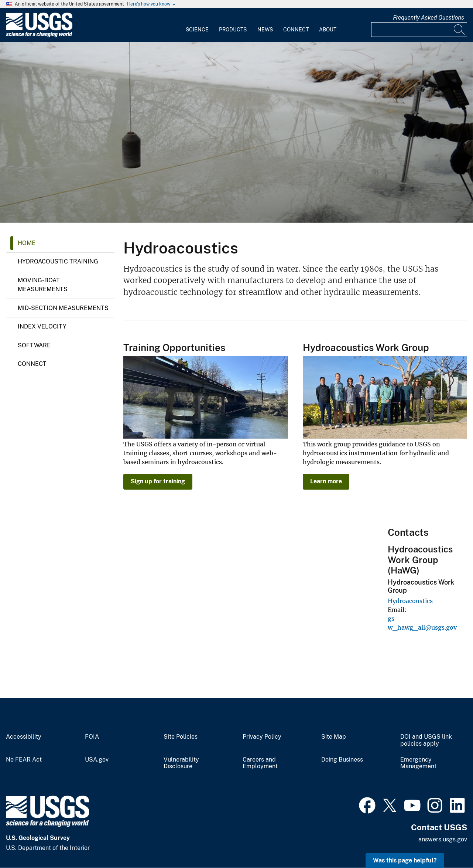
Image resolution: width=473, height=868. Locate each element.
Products (233, 30)
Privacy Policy (262, 737)
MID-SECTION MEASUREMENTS (63, 308)
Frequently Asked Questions (429, 18)
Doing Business (342, 760)
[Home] (39, 36)
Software (34, 345)
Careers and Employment (260, 763)
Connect (296, 30)
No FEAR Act (24, 760)
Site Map (334, 737)
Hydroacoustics (410, 601)
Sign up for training (158, 481)
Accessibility (24, 737)
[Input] (419, 30)
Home (27, 243)
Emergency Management (418, 763)
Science (197, 30)
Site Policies (181, 737)
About (328, 30)
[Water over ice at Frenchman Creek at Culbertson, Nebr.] (236, 132)
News (265, 30)
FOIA (92, 737)
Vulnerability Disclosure (181, 763)
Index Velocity (42, 326)
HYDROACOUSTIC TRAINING (58, 261)
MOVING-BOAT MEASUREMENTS (43, 285)
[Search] (460, 30)
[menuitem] (197, 25)
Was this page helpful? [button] (405, 860)
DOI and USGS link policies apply (426, 740)
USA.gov (97, 760)
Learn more (326, 481)
